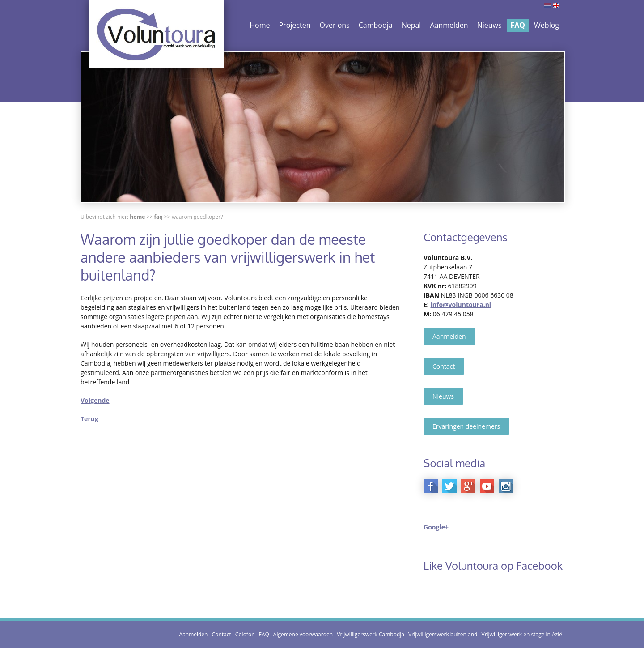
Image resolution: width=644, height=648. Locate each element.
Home (260, 25)
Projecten (295, 25)
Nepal (411, 25)
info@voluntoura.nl (461, 305)
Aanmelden (449, 25)
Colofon (245, 634)
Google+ (436, 527)
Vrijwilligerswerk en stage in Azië (522, 634)
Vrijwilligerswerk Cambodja (371, 634)
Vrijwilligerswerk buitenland (443, 634)
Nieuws (489, 25)
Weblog (547, 25)
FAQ (518, 25)
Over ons (335, 25)
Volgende (95, 400)
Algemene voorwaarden (303, 634)
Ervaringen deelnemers (466, 426)
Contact (444, 366)
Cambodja (376, 25)
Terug (89, 419)
